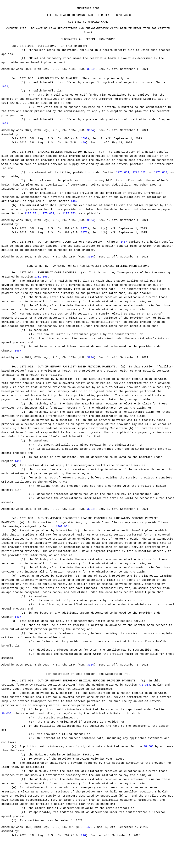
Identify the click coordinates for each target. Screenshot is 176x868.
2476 (84, 236)
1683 (5, 129)
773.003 (144, 700)
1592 (84, 144)
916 (83, 851)
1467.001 (62, 540)
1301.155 (41, 287)
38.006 (6, 729)
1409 (82, 148)
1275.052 (139, 179)
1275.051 (123, 179)
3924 (90, 73)
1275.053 (161, 179)
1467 (74, 208)
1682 (5, 92)
